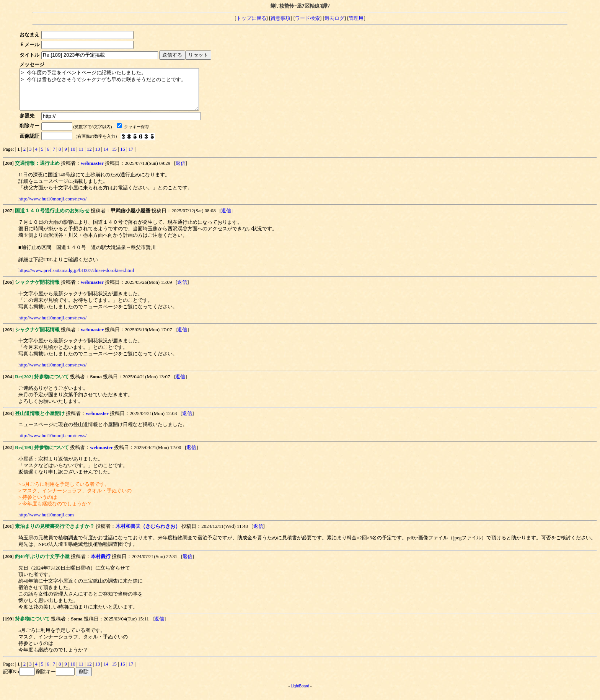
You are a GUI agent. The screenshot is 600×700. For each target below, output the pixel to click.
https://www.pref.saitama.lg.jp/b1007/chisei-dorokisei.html (76, 278)
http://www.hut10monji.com (46, 523)
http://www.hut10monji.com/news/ (52, 207)
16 (123, 157)
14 (106, 157)
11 (81, 157)
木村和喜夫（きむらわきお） (148, 534)
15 (114, 157)
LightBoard (300, 694)
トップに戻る (251, 18)
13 (98, 157)
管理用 (356, 18)
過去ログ (334, 18)
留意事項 (280, 18)
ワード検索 (307, 18)
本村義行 (101, 565)
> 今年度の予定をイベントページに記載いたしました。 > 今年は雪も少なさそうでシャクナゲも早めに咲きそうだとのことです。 (120, 93)
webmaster (92, 171)
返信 (181, 171)
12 (89, 157)
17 (131, 157)
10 (73, 157)
